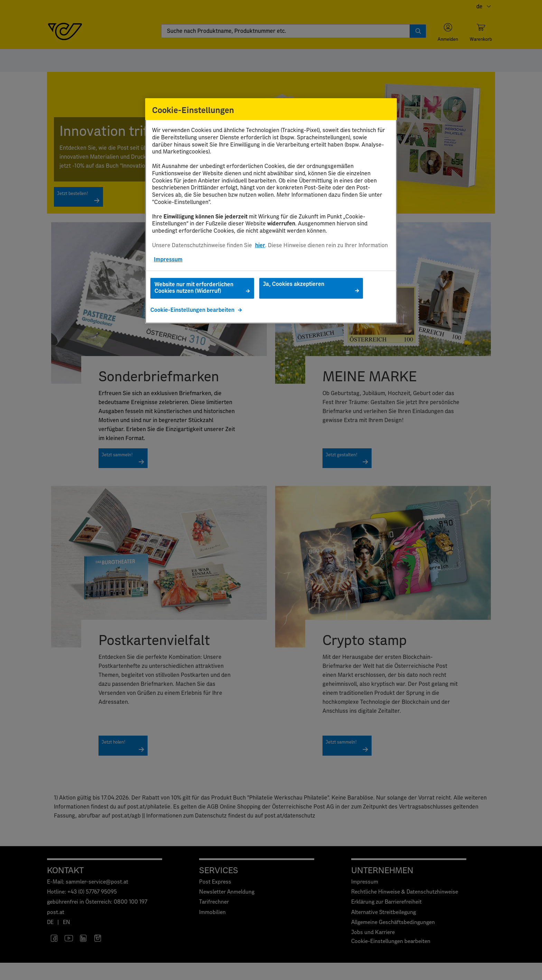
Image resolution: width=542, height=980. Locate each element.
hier (260, 245)
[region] (271, 211)
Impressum (168, 260)
